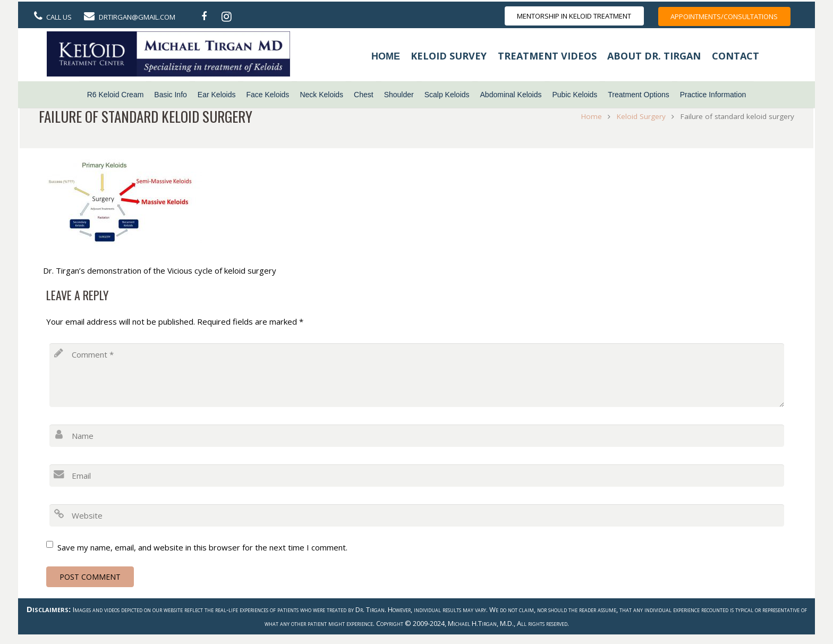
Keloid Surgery (639, 116)
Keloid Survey (449, 56)
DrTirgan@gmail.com (137, 17)
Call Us (59, 17)
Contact (736, 56)
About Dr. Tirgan (654, 56)
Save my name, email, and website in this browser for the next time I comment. (202, 547)
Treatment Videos (547, 56)
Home (386, 56)
